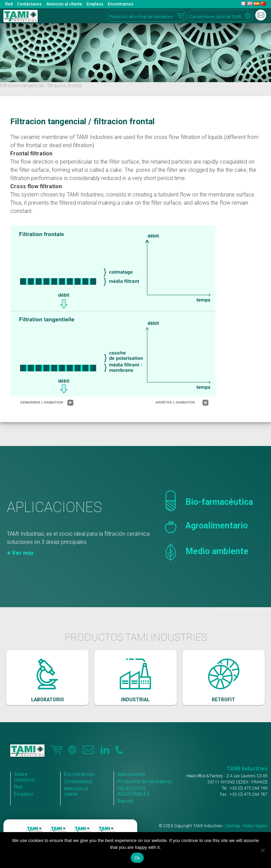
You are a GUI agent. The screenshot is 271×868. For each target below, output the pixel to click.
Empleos (95, 4)
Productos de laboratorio (145, 781)
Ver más (23, 553)
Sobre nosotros (24, 777)
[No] (262, 850)
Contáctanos (29, 4)
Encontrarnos (121, 4)
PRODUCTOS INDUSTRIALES (133, 791)
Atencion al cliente (64, 4)
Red (9, 4)
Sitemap (233, 826)
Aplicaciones (131, 774)
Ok (137, 858)
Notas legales (255, 826)
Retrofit (125, 801)
